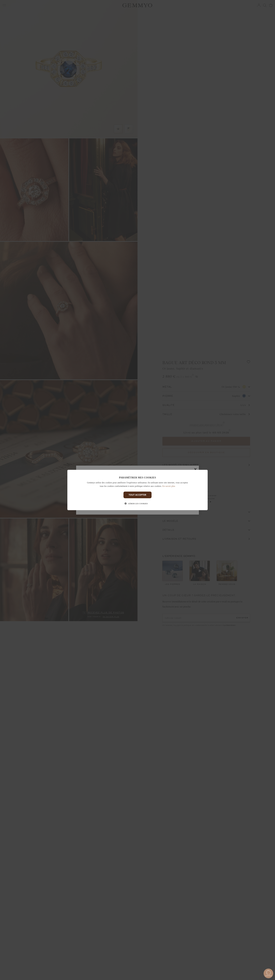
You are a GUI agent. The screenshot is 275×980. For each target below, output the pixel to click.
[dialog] (137, 490)
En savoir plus (169, 486)
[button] (137, 504)
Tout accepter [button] (137, 495)
